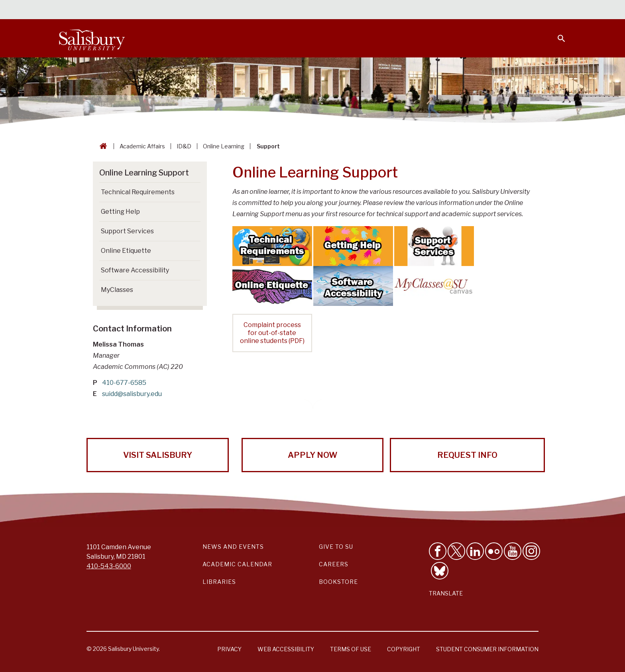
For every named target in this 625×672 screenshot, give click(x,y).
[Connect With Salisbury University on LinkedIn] (475, 551)
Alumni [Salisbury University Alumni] (512, 10)
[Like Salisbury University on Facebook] (438, 551)
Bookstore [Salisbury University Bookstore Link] (338, 582)
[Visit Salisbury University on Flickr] (494, 551)
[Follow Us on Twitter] (456, 551)
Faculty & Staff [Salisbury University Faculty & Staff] (431, 10)
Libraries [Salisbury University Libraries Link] (219, 582)
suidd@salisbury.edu (132, 394)
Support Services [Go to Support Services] (127, 231)
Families (478, 10)
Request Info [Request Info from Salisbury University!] (467, 455)
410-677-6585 (124, 383)
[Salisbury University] (92, 38)
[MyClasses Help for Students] (434, 285)
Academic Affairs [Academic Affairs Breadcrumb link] (142, 146)
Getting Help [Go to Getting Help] (120, 212)
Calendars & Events (328, 10)
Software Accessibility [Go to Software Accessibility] (135, 270)
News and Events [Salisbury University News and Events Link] (233, 547)
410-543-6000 (109, 566)
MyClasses (117, 290)
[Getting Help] (353, 245)
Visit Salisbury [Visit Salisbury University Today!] (158, 455)
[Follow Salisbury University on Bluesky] (440, 571)
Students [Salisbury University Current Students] (383, 10)
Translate (446, 593)
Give (550, 10)
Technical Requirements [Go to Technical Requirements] (138, 192)
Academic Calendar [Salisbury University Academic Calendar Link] (237, 564)
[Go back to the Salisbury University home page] (102, 146)
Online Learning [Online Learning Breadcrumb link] (224, 146)
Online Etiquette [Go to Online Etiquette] (126, 251)
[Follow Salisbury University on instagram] (531, 551)
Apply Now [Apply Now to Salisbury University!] (312, 455)
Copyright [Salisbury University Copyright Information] (404, 649)
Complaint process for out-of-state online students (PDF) (272, 333)
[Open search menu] (556, 34)
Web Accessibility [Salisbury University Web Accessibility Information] (286, 649)
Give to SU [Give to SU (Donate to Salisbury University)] (336, 547)
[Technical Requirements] (272, 245)
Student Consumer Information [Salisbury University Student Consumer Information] (487, 649)
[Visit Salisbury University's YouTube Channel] (513, 551)
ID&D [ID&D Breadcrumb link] (184, 146)
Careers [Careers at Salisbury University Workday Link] (334, 564)
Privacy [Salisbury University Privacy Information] (229, 649)
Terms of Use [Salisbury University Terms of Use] (351, 649)
